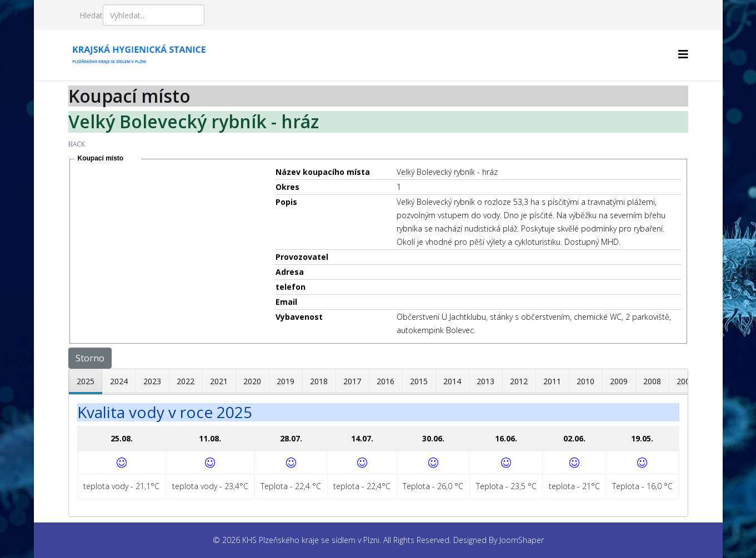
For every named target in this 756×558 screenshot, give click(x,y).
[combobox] (154, 15)
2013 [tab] (485, 381)
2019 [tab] (286, 381)
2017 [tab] (352, 381)
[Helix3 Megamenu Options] (683, 54)
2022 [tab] (186, 381)
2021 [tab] (219, 381)
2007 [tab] (685, 381)
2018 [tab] (319, 381)
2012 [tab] (519, 381)
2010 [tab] (585, 381)
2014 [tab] (452, 381)
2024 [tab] (119, 381)
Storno (90, 358)
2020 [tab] (252, 381)
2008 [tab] (652, 381)
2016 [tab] (385, 381)
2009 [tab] (619, 381)
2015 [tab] (419, 381)
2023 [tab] (152, 381)
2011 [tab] (552, 381)
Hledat (91, 15)
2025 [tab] (86, 381)
